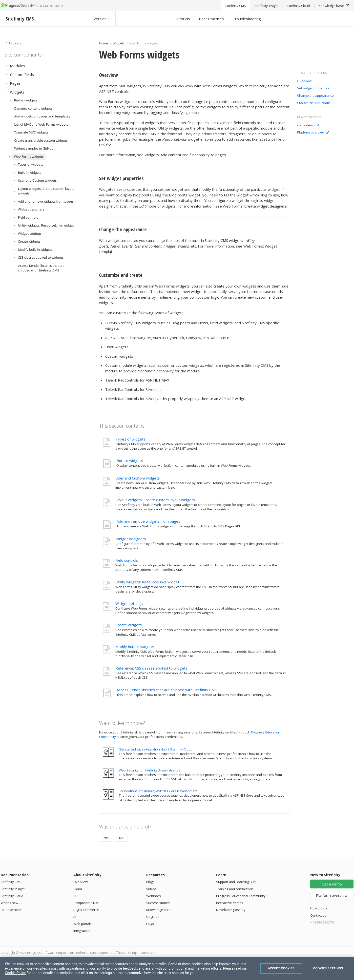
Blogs (150, 882)
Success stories (158, 903)
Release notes (12, 910)
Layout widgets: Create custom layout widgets (155, 500)
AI (75, 917)
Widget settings (129, 603)
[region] (177, 968)
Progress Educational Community (241, 896)
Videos (151, 889)
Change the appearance (315, 96)
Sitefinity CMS (11, 882)
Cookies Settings (328, 968)
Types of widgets (130, 439)
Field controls (127, 560)
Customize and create (314, 103)
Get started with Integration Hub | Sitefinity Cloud (156, 749)
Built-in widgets (130, 461)
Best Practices (211, 19)
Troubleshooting (247, 19)
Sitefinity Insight (13, 889)
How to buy (319, 908)
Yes (106, 838)
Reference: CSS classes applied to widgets (151, 668)
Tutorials (182, 19)
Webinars (154, 896)
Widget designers (131, 539)
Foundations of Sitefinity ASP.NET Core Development (158, 791)
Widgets (119, 43)
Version (102, 19)
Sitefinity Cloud (12, 896)
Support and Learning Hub (236, 882)
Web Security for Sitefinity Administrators (150, 770)
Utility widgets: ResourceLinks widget (147, 582)
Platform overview (313, 133)
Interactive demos (230, 903)
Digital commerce (86, 910)
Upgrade (153, 917)
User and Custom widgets (138, 478)
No (121, 838)
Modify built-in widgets (135, 647)
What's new (10, 903)
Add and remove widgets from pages (148, 521)
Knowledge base (159, 910)
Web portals (83, 924)
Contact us (318, 915)
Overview (304, 81)
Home (104, 43)
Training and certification (235, 889)
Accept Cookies (281, 968)
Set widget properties (313, 88)
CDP (76, 896)
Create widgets (129, 625)
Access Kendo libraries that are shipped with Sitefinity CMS (167, 690)
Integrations (82, 931)
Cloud (78, 889)
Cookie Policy (15, 973)
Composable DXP (86, 903)
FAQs (150, 924)
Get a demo (308, 125)
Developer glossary (231, 910)
